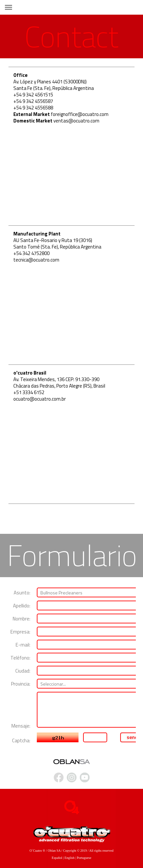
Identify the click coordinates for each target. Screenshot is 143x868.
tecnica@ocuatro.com (36, 260)
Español (57, 858)
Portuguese (84, 858)
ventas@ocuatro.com (76, 121)
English (70, 858)
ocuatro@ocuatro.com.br (40, 399)
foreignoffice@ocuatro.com (80, 114)
